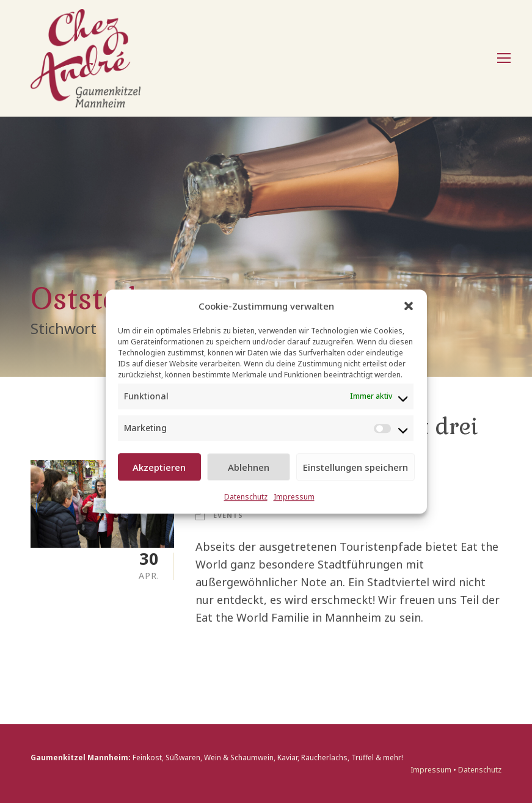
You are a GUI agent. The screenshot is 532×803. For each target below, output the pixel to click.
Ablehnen (249, 467)
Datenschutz (246, 497)
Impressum (294, 497)
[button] (409, 306)
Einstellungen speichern (355, 467)
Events (228, 515)
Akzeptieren (159, 467)
